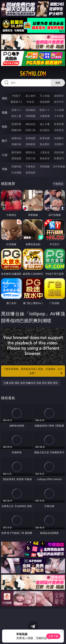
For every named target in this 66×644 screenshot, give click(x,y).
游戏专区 (59, 96)
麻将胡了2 (16, 102)
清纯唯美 (30, 144)
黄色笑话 (45, 158)
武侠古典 (59, 152)
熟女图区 (45, 144)
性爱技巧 (59, 158)
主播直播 (45, 116)
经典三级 (30, 130)
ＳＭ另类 (59, 116)
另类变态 (59, 130)
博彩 (5, 98)
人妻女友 (45, 152)
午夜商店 (30, 166)
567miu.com (33, 74)
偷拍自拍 (30, 124)
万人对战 (45, 96)
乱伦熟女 (45, 130)
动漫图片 (59, 138)
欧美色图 (45, 138)
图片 (5, 141)
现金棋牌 (45, 102)
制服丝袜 (16, 130)
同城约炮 (16, 166)
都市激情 (16, 152)
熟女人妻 (16, 116)
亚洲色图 (30, 138)
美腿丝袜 (16, 144)
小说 (5, 155)
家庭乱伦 (30, 152)
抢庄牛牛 (59, 102)
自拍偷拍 (30, 110)
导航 (5, 169)
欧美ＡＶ (45, 110)
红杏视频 (16, 172)
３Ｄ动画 (59, 110)
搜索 (58, 83)
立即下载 (53, 636)
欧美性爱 (59, 124)
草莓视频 (45, 166)
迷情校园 (16, 158)
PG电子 (16, 96)
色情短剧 (30, 172)
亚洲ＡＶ (16, 110)
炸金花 (30, 102)
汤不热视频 (59, 166)
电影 (5, 127)
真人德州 (30, 96)
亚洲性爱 (16, 124)
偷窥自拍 (16, 138)
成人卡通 (45, 124)
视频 (5, 112)
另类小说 (30, 158)
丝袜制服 (30, 116)
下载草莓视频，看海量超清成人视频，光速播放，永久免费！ (33, 371)
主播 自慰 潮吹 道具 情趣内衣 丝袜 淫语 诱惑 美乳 (31, 383)
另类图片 (59, 144)
